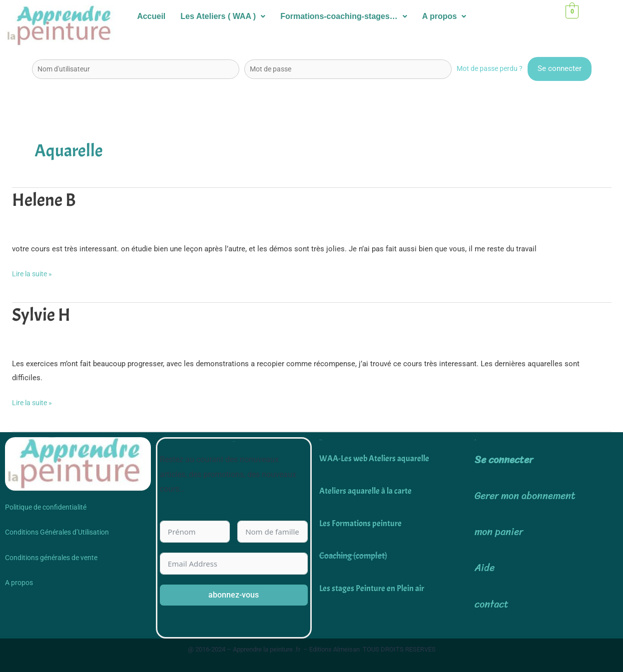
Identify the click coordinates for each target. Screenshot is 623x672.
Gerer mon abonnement (525, 496)
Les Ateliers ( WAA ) (223, 16)
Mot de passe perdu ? (487, 68)
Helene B (46, 200)
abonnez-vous (234, 595)
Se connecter (504, 460)
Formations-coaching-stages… (344, 16)
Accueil (151, 16)
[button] (223, 16)
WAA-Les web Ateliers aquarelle (377, 458)
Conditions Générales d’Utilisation (57, 532)
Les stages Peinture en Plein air (372, 588)
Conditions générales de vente (51, 558)
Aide (485, 568)
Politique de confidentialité (46, 507)
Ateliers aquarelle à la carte (367, 491)
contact (492, 604)
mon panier (499, 532)
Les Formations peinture (361, 523)
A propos (444, 16)
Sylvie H (42, 315)
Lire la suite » (34, 273)
